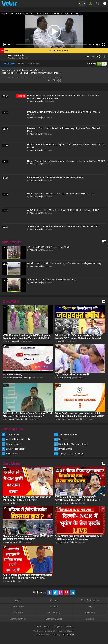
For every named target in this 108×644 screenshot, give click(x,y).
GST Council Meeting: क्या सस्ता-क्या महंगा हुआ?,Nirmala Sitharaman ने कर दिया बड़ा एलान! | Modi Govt (78, 500)
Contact (54, 600)
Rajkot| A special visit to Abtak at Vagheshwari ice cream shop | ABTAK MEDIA (66, 161)
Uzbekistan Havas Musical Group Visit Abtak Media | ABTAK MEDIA (61, 194)
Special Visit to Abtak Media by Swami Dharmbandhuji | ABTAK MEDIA (62, 226)
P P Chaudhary (63, 377)
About (18, 600)
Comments (34, 64)
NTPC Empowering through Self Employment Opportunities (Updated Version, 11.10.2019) (27, 337)
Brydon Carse (65, 449)
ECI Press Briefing (12, 374)
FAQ (90, 606)
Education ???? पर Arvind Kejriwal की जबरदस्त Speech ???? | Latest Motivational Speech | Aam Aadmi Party (78, 338)
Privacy (47, 626)
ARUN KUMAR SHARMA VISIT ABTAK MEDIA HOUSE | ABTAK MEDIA (63, 210)
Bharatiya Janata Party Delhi (68, 419)
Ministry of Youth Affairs (15, 419)
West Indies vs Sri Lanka (18, 439)
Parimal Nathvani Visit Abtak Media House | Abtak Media (55, 177)
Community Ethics (54, 619)
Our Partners (18, 606)
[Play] (4, 45)
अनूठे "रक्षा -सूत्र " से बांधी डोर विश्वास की (72, 374)
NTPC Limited (11, 341)
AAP (59, 341)
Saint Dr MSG (13, 454)
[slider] (51, 45)
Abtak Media (14, 55)
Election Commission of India (17, 377)
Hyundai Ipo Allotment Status (73, 444)
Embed (22, 64)
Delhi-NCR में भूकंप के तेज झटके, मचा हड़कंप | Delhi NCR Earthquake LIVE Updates (79, 538)
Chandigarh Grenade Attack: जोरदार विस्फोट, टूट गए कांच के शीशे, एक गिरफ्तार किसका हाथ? (28, 538)
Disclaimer (18, 613)
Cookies (69, 626)
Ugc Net (62, 439)
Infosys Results (14, 444)
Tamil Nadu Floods (68, 434)
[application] (54, 32)
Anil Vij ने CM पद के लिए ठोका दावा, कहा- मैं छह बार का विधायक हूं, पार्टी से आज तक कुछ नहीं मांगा (27, 499)
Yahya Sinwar (13, 434)
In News (54, 606)
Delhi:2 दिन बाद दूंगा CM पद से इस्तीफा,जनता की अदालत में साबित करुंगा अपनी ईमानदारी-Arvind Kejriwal (27, 576)
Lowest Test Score (15, 449)
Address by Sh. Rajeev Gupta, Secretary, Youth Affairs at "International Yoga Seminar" (28, 415)
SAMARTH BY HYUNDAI (71, 454)
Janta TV (9, 503)
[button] (54, 32)
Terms (38, 626)
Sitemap (90, 619)
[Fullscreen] (104, 45)
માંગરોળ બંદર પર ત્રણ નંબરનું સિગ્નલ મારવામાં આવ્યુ (52, 280)
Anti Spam (90, 613)
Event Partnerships (90, 600)
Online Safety (54, 613)
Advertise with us (18, 619)
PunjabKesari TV (64, 503)
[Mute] (98, 45)
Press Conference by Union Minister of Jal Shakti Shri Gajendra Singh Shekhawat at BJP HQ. (79, 416)
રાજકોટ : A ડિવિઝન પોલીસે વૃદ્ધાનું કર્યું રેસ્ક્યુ (48, 247)
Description (9, 64)
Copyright (58, 626)
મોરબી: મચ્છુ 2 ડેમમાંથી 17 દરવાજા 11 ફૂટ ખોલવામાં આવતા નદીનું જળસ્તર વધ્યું (64, 263)
